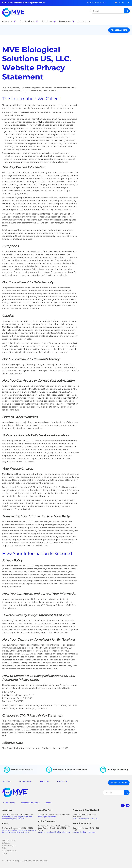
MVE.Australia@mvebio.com (85, 819)
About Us (7, 781)
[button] (120, 3)
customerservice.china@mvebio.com (54, 832)
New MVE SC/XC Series (96, 3)
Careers (48, 803)
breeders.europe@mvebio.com (15, 832)
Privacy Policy (9, 803)
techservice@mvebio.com (84, 832)
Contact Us (62, 781)
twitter (123, 806)
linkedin (128, 806)
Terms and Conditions (30, 803)
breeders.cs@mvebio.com (13, 819)
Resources (44, 781)
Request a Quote (119, 30)
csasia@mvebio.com (47, 817)
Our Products (25, 781)
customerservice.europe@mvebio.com (19, 830)
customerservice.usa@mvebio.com (17, 817)
